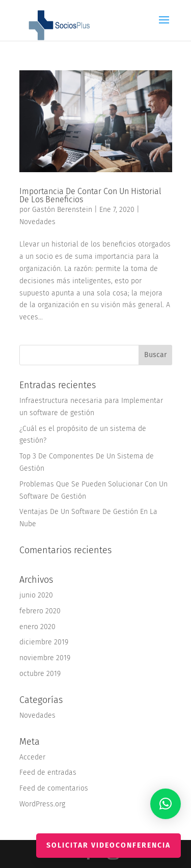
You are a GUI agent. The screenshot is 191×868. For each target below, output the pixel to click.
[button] (166, 804)
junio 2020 (36, 595)
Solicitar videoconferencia (108, 845)
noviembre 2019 (45, 658)
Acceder (32, 757)
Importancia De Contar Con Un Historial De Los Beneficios (90, 195)
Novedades (37, 222)
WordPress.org (42, 804)
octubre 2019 (40, 674)
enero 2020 (37, 627)
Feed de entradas (48, 772)
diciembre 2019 (44, 642)
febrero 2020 (40, 611)
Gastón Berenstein (62, 210)
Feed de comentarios (54, 788)
